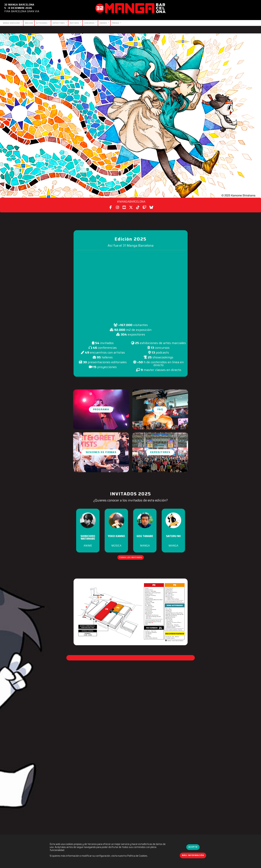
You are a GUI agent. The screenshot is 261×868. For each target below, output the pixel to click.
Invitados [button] (75, 23)
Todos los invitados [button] (130, 551)
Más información (193, 855)
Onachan (29, 23)
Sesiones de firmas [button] (101, 452)
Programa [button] (101, 409)
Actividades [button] (42, 23)
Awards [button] (104, 23)
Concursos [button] (90, 23)
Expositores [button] (59, 23)
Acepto (193, 847)
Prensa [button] (116, 23)
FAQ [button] (160, 409)
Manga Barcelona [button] (12, 23)
